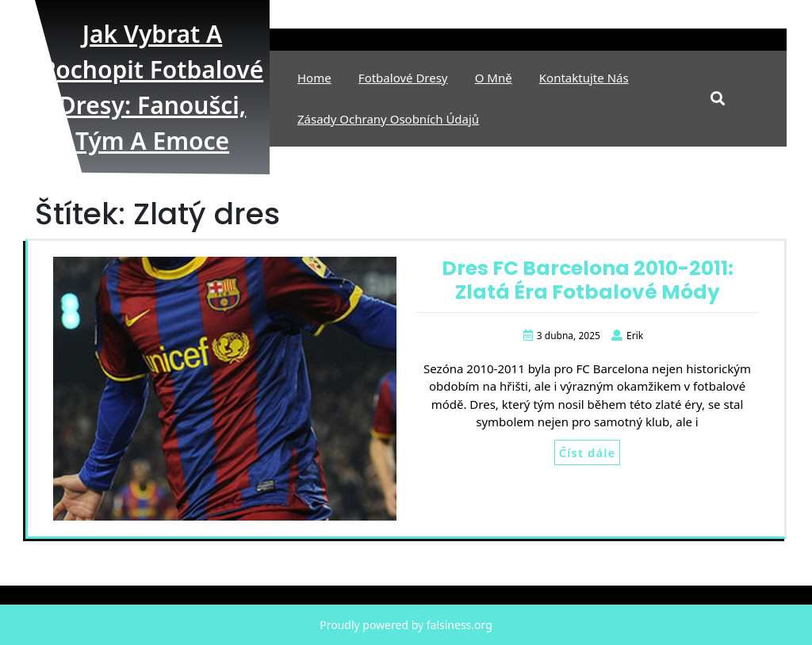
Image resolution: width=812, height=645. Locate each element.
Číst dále (587, 452)
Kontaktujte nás (584, 78)
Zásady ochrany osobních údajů (388, 119)
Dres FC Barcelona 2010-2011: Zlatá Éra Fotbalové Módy (588, 280)
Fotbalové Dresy (403, 78)
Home (314, 78)
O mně (494, 78)
